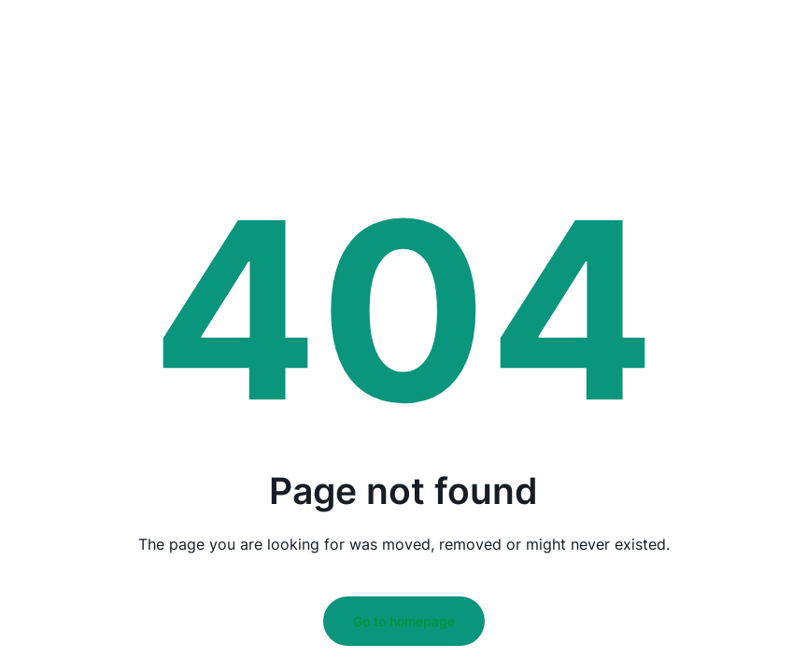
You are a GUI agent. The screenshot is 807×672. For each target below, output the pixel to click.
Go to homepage (404, 621)
